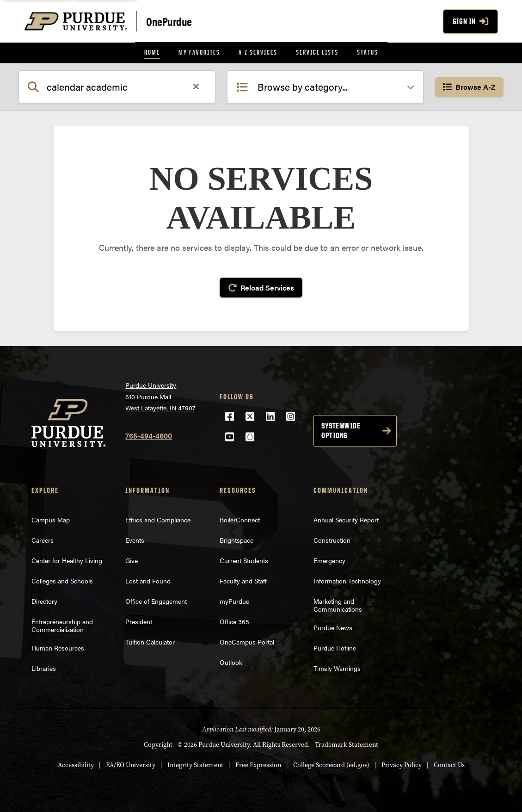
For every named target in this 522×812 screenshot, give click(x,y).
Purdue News (333, 626)
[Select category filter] (325, 87)
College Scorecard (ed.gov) (331, 764)
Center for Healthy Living (67, 559)
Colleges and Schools (62, 579)
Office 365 (234, 620)
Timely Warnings (337, 667)
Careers (43, 539)
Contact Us (449, 764)
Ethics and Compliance (158, 518)
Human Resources (58, 647)
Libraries (44, 667)
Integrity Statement (195, 764)
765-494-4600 (149, 434)
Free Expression (258, 764)
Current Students (244, 559)
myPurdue (234, 600)
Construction (332, 539)
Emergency (329, 559)
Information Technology (347, 579)
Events (135, 539)
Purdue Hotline (335, 647)
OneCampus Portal (247, 640)
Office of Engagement (156, 600)
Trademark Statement (347, 743)
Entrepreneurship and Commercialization (62, 624)
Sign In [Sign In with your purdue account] (470, 22)
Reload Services (261, 287)
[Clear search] (196, 87)
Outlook (231, 661)
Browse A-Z (469, 87)
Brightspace (236, 539)
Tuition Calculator (150, 640)
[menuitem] (152, 53)
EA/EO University (131, 764)
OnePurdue (169, 21)
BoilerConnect (240, 518)
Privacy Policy (402, 764)
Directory (44, 600)
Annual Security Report (346, 518)
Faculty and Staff (243, 579)
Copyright (158, 743)
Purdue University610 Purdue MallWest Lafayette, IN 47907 (160, 395)
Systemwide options (341, 429)
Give (132, 559)
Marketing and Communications (338, 604)
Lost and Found (148, 579)
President (139, 620)
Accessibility (76, 764)
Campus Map (51, 518)
